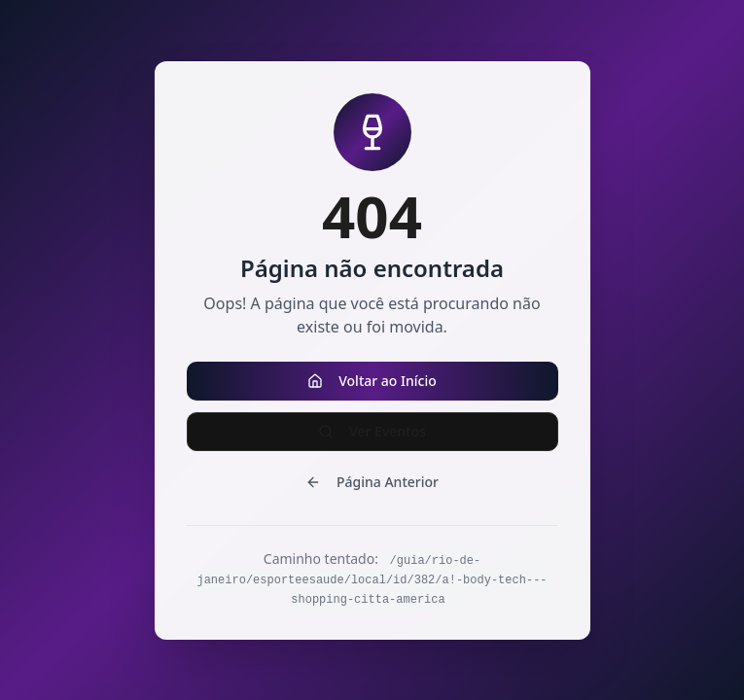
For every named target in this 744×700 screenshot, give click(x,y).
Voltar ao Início (372, 381)
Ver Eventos (372, 431)
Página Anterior (372, 482)
